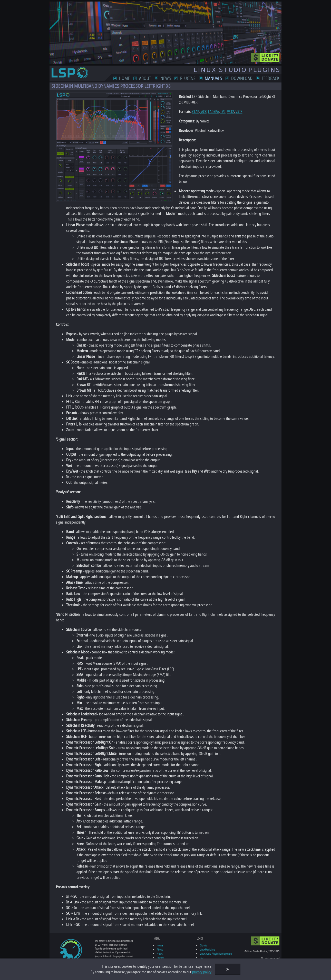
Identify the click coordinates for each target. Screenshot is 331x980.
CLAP (190, 112)
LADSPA (208, 112)
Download (248, 78)
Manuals (219, 78)
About (151, 78)
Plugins (194, 78)
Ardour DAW (207, 955)
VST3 (233, 112)
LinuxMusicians (209, 938)
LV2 (217, 112)
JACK (198, 112)
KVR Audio (206, 951)
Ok (228, 969)
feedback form (106, 949)
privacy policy (202, 972)
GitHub (205, 934)
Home (130, 78)
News (172, 78)
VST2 (225, 112)
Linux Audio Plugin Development (217, 942)
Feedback (276, 78)
